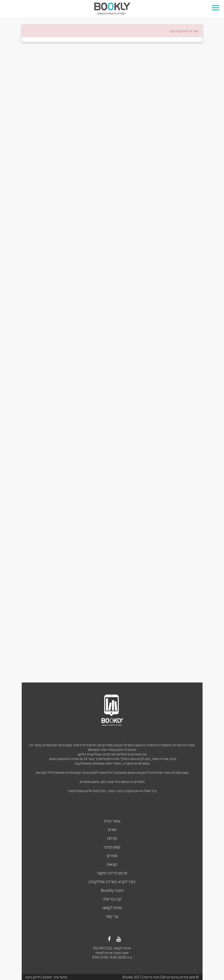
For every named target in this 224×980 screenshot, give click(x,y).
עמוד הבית (112, 821)
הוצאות (112, 864)
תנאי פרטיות (151, 977)
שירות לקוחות (112, 908)
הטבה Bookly (112, 890)
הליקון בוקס (33, 977)
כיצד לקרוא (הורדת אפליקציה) (112, 882)
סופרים (112, 856)
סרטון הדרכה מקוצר (112, 873)
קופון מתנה (112, 847)
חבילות (112, 838)
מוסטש (47, 977)
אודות (112, 830)
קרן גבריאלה (112, 899)
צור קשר (112, 916)
